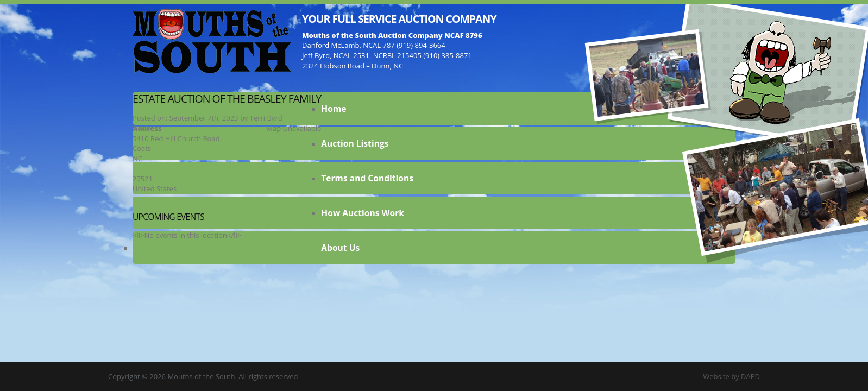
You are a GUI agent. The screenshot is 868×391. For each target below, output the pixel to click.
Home (334, 109)
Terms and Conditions (367, 178)
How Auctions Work (363, 213)
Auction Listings (355, 143)
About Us (340, 248)
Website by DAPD (731, 376)
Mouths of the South (212, 41)
